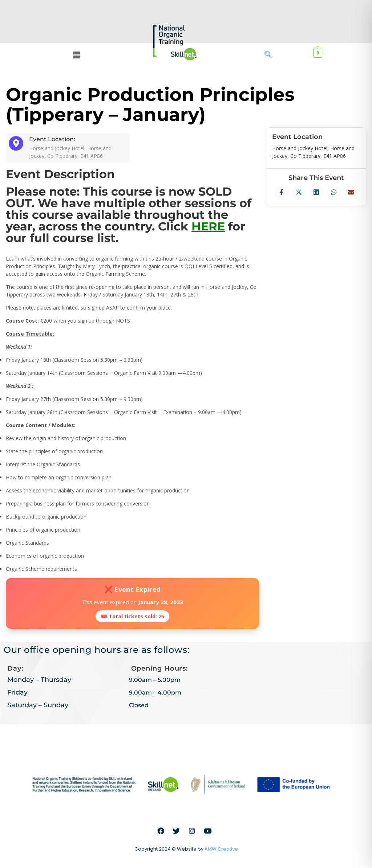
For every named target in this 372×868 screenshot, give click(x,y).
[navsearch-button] (272, 55)
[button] (77, 55)
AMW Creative (221, 849)
